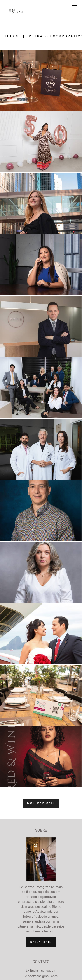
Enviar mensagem (43, 971)
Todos (12, 36)
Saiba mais (41, 942)
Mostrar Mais (41, 803)
